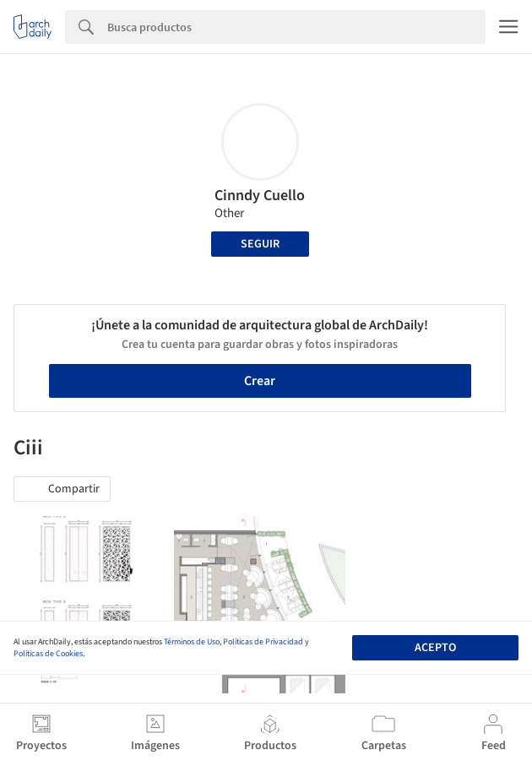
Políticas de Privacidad (263, 642)
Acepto (435, 648)
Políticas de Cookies (48, 654)
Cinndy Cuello (260, 196)
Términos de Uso (192, 642)
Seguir (260, 244)
